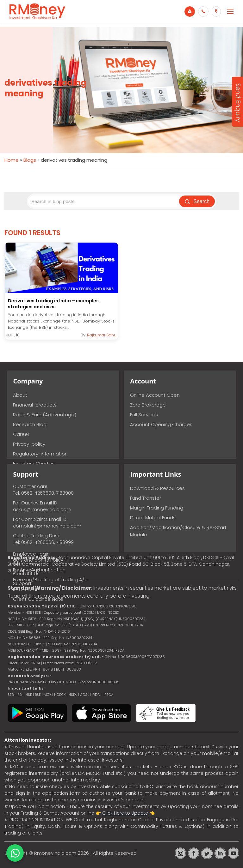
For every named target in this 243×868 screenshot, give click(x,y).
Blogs (30, 160)
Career (21, 434)
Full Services (144, 415)
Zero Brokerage (148, 405)
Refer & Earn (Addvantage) (45, 415)
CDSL (84, 695)
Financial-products (35, 405)
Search (198, 202)
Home (12, 160)
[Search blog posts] (104, 201)
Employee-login (31, 554)
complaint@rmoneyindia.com (47, 526)
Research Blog (30, 424)
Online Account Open (155, 395)
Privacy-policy (29, 444)
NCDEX (60, 695)
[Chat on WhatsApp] (15, 853)
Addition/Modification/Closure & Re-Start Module (178, 531)
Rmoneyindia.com (55, 853)
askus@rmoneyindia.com (42, 509)
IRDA (96, 695)
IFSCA (119, 650)
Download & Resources (157, 488)
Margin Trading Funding (157, 508)
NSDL (73, 695)
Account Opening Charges (161, 424)
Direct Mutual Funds (153, 518)
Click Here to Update (125, 813)
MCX (47, 695)
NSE (29, 695)
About (20, 395)
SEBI (11, 695)
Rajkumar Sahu (102, 335)
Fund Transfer (146, 498)
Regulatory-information (40, 454)
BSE (38, 695)
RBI (20, 695)
